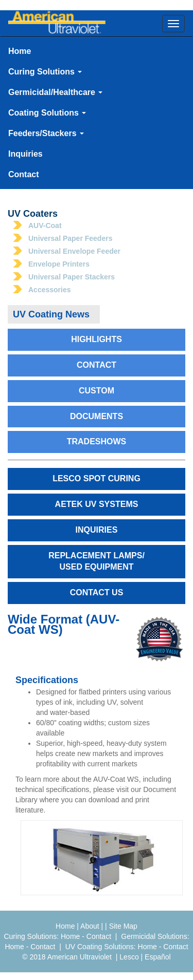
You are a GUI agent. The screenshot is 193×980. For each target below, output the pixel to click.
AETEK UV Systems (97, 504)
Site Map (123, 926)
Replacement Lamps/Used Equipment (97, 561)
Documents (97, 416)
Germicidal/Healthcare (55, 92)
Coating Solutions (47, 113)
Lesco (129, 957)
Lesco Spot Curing (97, 478)
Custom (97, 391)
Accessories (50, 290)
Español (158, 957)
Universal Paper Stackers (72, 277)
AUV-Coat (45, 225)
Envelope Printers (59, 264)
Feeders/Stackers (46, 133)
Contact (24, 174)
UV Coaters (33, 214)
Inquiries (25, 154)
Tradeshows (97, 441)
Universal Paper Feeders (70, 238)
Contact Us (97, 592)
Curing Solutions (45, 72)
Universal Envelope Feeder (74, 251)
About (90, 926)
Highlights (97, 339)
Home (20, 51)
